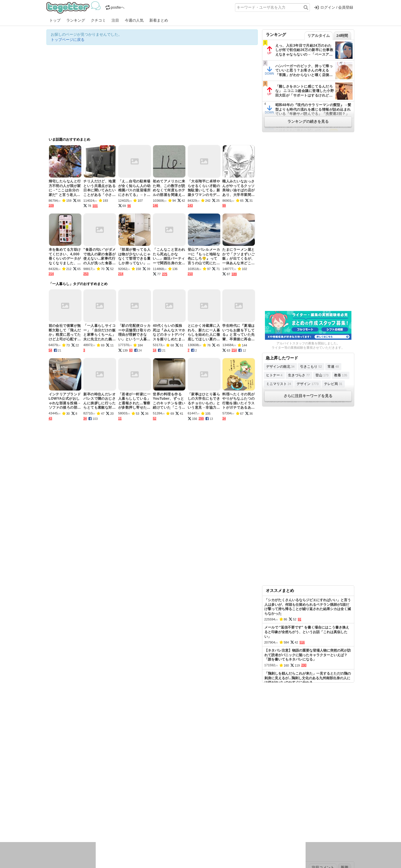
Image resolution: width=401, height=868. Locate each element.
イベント (110, 817)
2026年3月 (95, 799)
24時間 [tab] (342, 36)
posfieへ (115, 7)
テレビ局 (333, 384)
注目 (115, 20)
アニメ (224, 817)
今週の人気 (134, 20)
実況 (97, 817)
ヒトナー (274, 375)
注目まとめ (56, 781)
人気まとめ (98, 781)
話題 (67, 817)
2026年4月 (75, 799)
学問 (161, 817)
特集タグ (54, 836)
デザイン (307, 384)
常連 (333, 367)
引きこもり (311, 367)
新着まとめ (159, 20)
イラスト (64, 825)
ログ (124, 817)
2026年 (112, 799)
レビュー (138, 817)
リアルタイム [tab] (319, 36)
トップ (55, 20)
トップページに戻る (68, 40)
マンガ (252, 817)
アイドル (209, 817)
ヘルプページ (184, 781)
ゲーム (238, 817)
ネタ (77, 825)
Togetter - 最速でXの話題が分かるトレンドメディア (75, 7)
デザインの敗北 (280, 367)
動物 (97, 825)
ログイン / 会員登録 (334, 7)
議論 (87, 817)
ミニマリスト (279, 384)
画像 (87, 825)
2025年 (127, 799)
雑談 (151, 817)
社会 (77, 817)
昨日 (60, 799)
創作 (50, 825)
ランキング (76, 20)
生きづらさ (299, 375)
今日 (50, 799)
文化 (195, 817)
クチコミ (98, 20)
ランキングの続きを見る (308, 121)
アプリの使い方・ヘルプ (218, 781)
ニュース (54, 817)
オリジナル (161, 781)
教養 (341, 375)
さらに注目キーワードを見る (308, 396)
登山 (322, 375)
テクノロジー (178, 817)
